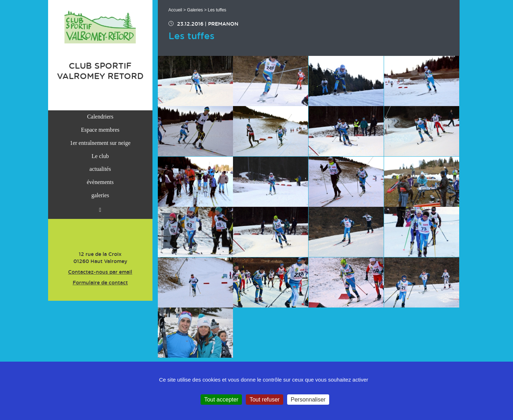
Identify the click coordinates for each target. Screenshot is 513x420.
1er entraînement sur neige (100, 143)
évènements (100, 182)
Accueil (175, 10)
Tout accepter (221, 400)
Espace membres (100, 130)
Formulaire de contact (100, 283)
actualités (100, 169)
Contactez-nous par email (100, 272)
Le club (100, 156)
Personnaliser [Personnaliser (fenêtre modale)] (308, 400)
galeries (100, 195)
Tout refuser (264, 400)
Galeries (195, 10)
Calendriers (100, 117)
